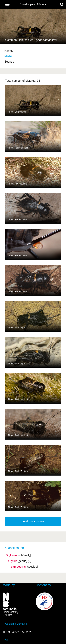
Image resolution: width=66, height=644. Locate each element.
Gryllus (13, 561)
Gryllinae (11, 555)
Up (7, 640)
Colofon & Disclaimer (17, 624)
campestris (18, 567)
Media (8, 56)
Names (9, 51)
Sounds (9, 62)
